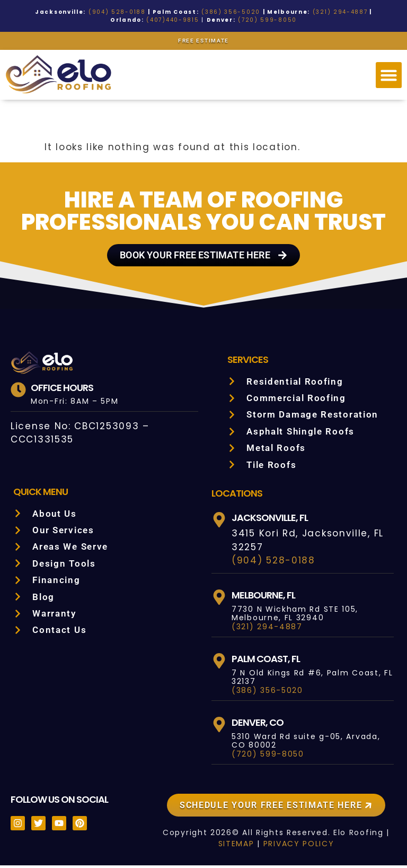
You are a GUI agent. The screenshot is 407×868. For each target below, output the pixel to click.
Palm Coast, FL (267, 661)
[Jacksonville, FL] (219, 522)
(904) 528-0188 (95, 12)
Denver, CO (259, 725)
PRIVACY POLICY (300, 846)
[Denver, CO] (219, 727)
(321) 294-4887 (290, 12)
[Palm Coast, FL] (219, 663)
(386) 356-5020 (193, 12)
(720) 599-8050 (229, 20)
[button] (389, 77)
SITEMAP (235, 846)
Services (249, 362)
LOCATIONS (237, 496)
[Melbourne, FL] (219, 600)
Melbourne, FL (267, 597)
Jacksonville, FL (273, 520)
